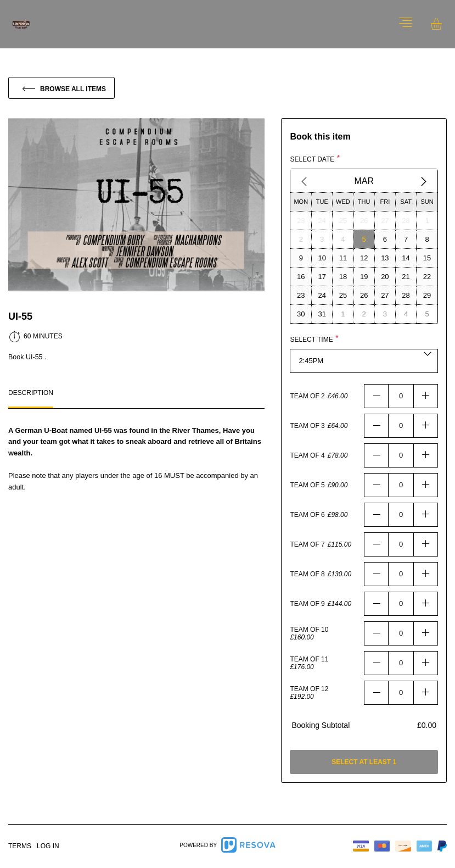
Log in (48, 846)
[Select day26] (364, 220)
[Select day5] (364, 239)
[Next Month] (424, 181)
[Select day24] (322, 220)
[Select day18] (343, 276)
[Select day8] (427, 239)
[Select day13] (385, 258)
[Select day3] (322, 239)
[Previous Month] (304, 181)
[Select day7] (406, 239)
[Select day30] (301, 314)
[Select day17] (322, 276)
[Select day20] (385, 276)
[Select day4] (343, 239)
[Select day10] (322, 258)
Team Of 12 (309, 689)
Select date (312, 159)
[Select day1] (427, 220)
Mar (364, 181)
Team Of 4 (307, 455)
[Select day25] (343, 220)
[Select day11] (343, 258)
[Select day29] (427, 295)
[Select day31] (322, 314)
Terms (20, 846)
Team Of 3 (307, 426)
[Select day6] (385, 239)
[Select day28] (406, 220)
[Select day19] (364, 276)
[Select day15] (427, 258)
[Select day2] (301, 239)
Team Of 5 (307, 485)
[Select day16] (301, 276)
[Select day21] (406, 276)
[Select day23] (301, 220)
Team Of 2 (307, 396)
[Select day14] (406, 258)
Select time (311, 340)
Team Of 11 (309, 659)
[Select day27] (385, 220)
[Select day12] (364, 258)
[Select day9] (301, 258)
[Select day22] (427, 276)
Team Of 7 (307, 544)
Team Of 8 (307, 574)
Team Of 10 (309, 630)
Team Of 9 (307, 604)
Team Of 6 (307, 515)
